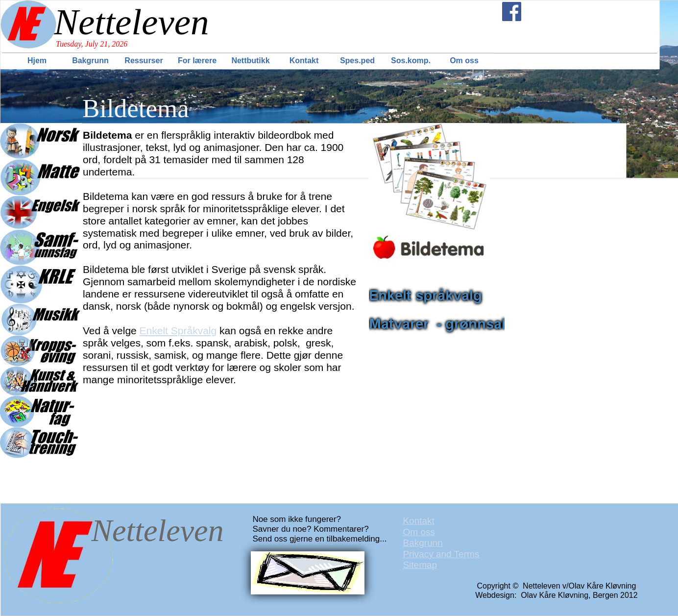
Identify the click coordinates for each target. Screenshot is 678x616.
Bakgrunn (90, 61)
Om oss (464, 61)
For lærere (197, 61)
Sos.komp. (411, 61)
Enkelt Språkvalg (178, 331)
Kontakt (304, 61)
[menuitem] (38, 61)
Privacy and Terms (441, 554)
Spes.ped (357, 61)
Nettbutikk (250, 61)
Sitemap (420, 565)
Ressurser (144, 61)
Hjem (37, 61)
